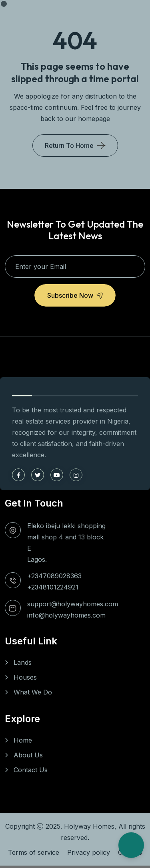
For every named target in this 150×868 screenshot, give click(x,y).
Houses (25, 677)
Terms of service (34, 852)
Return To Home (69, 145)
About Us (28, 755)
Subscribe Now (75, 295)
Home (23, 740)
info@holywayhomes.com (66, 615)
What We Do (33, 692)
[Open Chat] (131, 845)
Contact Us (31, 770)
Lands (23, 662)
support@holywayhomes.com (73, 604)
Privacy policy (89, 852)
